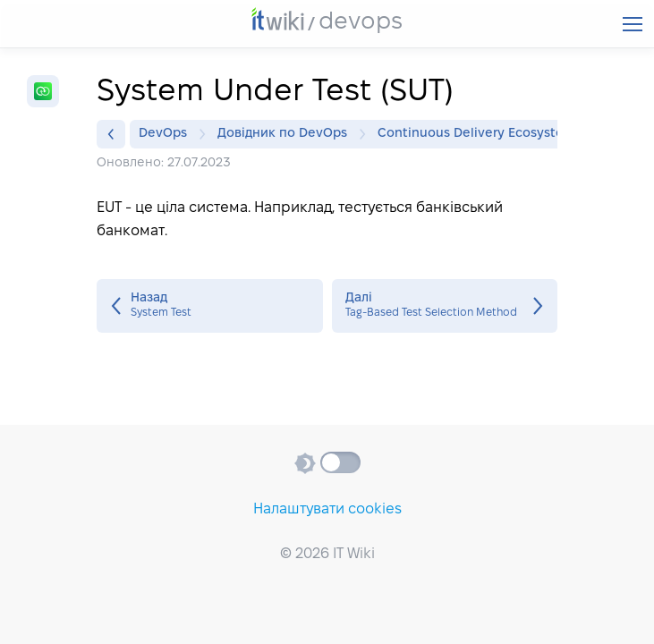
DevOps (167, 134)
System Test (210, 306)
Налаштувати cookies (327, 509)
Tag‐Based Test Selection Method (445, 306)
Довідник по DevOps (287, 134)
